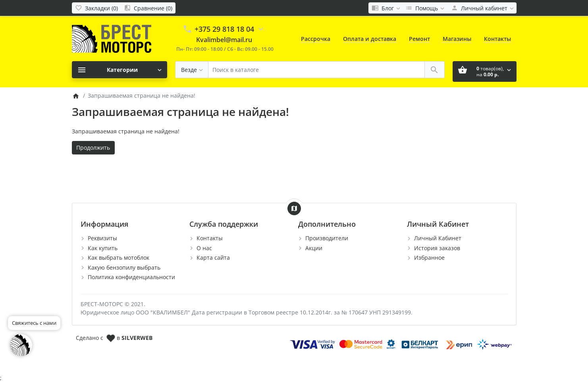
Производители (327, 238)
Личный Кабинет (438, 238)
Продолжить (93, 148)
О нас (204, 248)
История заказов (437, 248)
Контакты (497, 39)
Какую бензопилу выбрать (124, 267)
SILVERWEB (137, 338)
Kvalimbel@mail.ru (224, 40)
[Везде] (192, 70)
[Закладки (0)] (96, 8)
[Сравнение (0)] (148, 8)
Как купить (103, 248)
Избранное (429, 258)
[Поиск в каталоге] (316, 70)
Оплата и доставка (370, 39)
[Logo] (112, 38)
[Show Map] (294, 208)
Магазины (457, 39)
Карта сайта (213, 258)
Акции (314, 248)
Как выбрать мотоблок (119, 258)
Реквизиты (102, 238)
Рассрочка (316, 39)
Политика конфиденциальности (131, 277)
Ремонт (419, 39)
